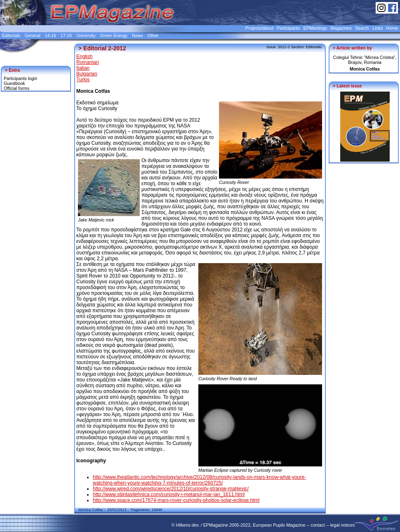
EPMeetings (315, 28)
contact (318, 525)
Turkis (83, 80)
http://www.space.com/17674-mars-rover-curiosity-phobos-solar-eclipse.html (176, 500)
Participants (288, 28)
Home (392, 28)
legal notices (342, 525)
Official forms (16, 88)
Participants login (20, 78)
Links (378, 28)
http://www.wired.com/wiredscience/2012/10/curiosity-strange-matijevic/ (171, 489)
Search (362, 28)
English (84, 56)
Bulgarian (87, 74)
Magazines (341, 28)
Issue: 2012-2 (278, 47)
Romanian (88, 62)
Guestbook (14, 83)
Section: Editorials (306, 47)
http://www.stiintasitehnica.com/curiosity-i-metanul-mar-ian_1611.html (169, 494)
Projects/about (259, 28)
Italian (83, 68)
